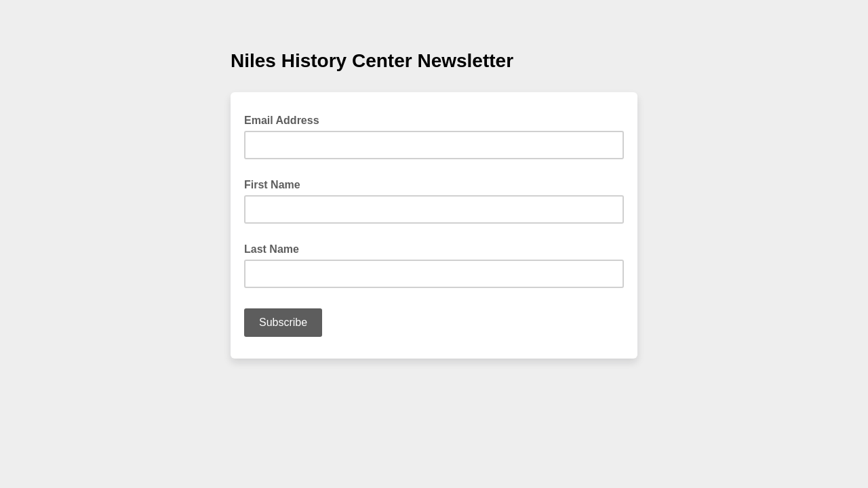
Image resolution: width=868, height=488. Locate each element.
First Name (272, 185)
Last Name (272, 249)
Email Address (286, 119)
